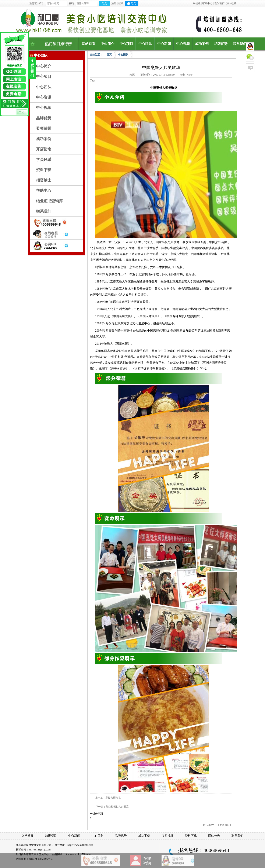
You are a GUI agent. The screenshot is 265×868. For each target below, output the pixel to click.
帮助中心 (207, 3)
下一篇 (99, 807)
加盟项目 (51, 836)
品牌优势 (44, 118)
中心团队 (44, 87)
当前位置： (96, 55)
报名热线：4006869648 (204, 850)
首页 (109, 55)
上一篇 (99, 798)
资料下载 (44, 170)
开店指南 (44, 149)
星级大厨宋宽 (113, 798)
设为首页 (219, 3)
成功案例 (44, 139)
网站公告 (214, 836)
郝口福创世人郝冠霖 (117, 807)
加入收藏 (231, 3)
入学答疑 (28, 836)
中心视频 (44, 108)
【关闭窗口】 (225, 825)
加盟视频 (167, 836)
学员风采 (44, 160)
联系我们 (44, 211)
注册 (114, 3)
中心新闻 (74, 836)
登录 (121, 3)
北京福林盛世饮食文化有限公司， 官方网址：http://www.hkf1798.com (54, 845)
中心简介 (44, 66)
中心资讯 (44, 97)
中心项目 (44, 77)
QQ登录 (132, 3)
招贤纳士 (44, 180)
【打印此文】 (209, 825)
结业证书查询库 (49, 201)
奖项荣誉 (44, 128)
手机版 (197, 3)
